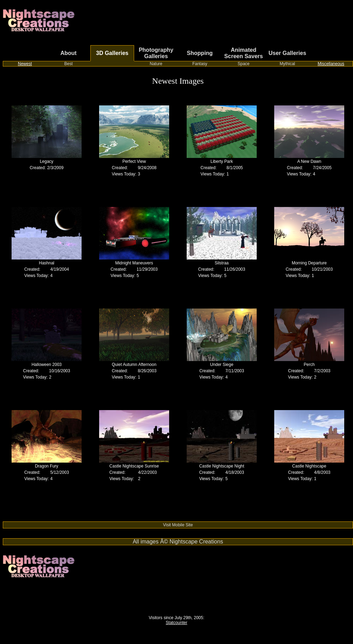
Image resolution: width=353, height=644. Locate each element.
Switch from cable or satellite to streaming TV (45, 519)
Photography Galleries (156, 53)
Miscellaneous (331, 64)
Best (68, 64)
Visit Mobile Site (178, 525)
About (68, 53)
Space (243, 64)
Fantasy (200, 64)
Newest (25, 64)
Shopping (200, 53)
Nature (156, 64)
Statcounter (176, 623)
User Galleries (288, 53)
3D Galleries (112, 53)
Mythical (287, 64)
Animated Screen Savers (243, 53)
